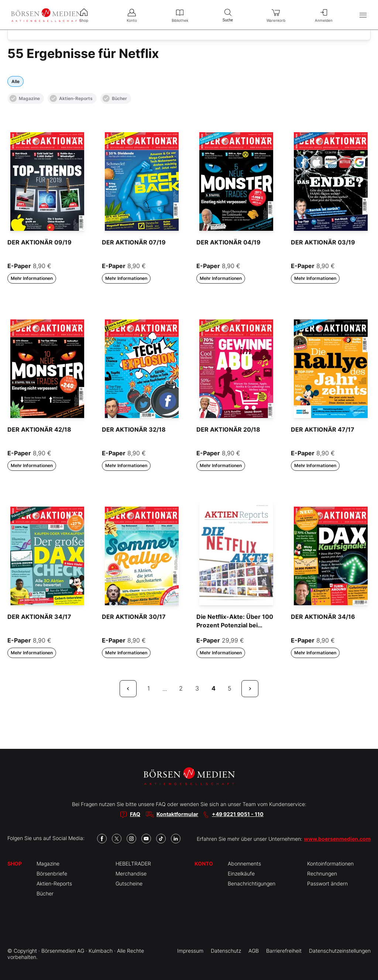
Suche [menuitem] (228, 15)
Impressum (190, 951)
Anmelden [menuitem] (324, 15)
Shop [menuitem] (84, 15)
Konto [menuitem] (132, 15)
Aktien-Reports (71, 98)
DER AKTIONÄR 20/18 (228, 429)
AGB (254, 951)
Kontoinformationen (330, 864)
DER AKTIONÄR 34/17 (39, 617)
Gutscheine (129, 883)
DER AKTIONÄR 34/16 (323, 617)
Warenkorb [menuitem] (276, 15)
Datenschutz (226, 951)
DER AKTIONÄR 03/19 (323, 242)
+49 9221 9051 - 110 (238, 814)
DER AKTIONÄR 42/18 (39, 429)
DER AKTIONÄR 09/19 (39, 242)
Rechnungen (322, 873)
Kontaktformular (177, 814)
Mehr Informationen (32, 278)
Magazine (25, 98)
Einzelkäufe (241, 873)
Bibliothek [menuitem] (180, 15)
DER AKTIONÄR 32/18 (134, 429)
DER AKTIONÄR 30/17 (134, 617)
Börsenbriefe (52, 873)
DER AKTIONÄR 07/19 (134, 242)
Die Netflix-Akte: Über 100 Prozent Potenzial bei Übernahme (235, 625)
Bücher (115, 98)
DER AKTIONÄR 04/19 (228, 242)
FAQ (135, 814)
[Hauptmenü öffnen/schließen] (363, 15)
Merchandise (131, 873)
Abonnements (244, 864)
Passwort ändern (327, 883)
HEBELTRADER (133, 864)
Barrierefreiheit (284, 951)
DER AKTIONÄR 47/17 (323, 429)
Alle (16, 81)
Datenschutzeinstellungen (340, 951)
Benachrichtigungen (252, 883)
